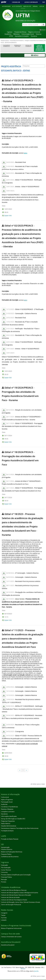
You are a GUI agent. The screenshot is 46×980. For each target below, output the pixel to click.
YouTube (4, 918)
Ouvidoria (34, 36)
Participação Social (7, 802)
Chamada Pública (6, 877)
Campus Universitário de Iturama (11, 937)
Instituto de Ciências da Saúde (10, 897)
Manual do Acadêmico (28, 46)
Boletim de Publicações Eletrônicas (12, 852)
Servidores (4, 814)
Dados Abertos (6, 824)
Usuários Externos (7, 849)
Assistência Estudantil (17, 40)
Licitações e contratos (8, 812)
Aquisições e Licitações (22, 36)
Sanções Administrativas (9, 826)
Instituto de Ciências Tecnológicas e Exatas (14, 900)
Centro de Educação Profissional (11, 905)
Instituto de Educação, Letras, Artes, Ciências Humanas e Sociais (21, 902)
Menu (35, 55)
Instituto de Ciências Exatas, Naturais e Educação (16, 895)
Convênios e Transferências (9, 807)
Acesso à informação (31, 2)
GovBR (4, 2)
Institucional (5, 797)
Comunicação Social (28, 34)
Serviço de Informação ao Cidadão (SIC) (13, 819)
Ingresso (10, 32)
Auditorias (4, 804)
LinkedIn (4, 920)
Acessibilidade (6, 6)
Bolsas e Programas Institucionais (11, 928)
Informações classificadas (9, 816)
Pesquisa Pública (6, 854)
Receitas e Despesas (7, 809)
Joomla (36, 971)
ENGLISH (43, 30)
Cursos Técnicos (6, 870)
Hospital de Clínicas (20, 32)
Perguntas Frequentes (8, 821)
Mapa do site (27, 6)
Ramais (23, 969)
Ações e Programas (7, 800)
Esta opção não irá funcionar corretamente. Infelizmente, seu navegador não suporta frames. (23, 417)
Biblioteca (16, 34)
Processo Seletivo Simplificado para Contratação (16, 875)
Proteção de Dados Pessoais (10, 839)
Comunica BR (16, 2)
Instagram (4, 913)
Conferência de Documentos (10, 857)
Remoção (4, 880)
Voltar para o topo (38, 784)
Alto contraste (17, 6)
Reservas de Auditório (17, 46)
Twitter (3, 915)
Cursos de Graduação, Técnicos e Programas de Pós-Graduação (39, 48)
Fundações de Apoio (7, 831)
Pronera (4, 882)
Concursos (4, 872)
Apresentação (5, 847)
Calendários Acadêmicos (6, 46)
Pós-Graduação (6, 868)
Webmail (35, 6)
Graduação (4, 865)
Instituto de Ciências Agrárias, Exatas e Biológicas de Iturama (20, 893)
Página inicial (5, 40)
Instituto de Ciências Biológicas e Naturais (14, 890)
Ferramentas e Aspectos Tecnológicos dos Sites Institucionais (20, 828)
